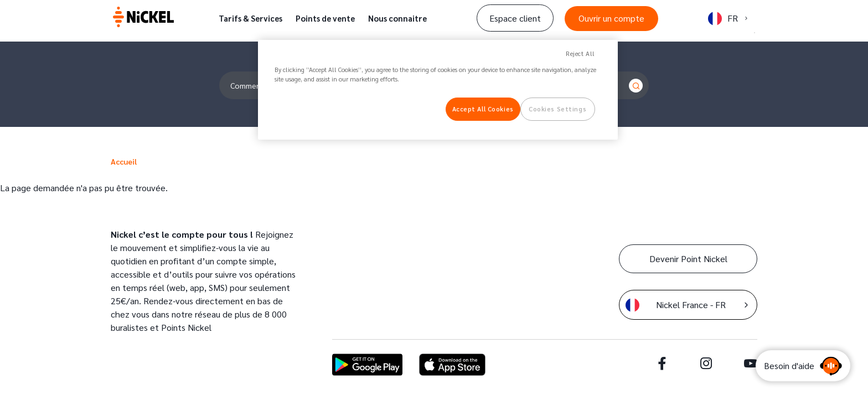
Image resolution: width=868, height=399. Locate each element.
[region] (438, 90)
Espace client (515, 18)
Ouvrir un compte (611, 18)
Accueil (124, 161)
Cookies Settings (557, 109)
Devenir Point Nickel (688, 259)
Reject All (580, 53)
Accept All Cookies (483, 109)
